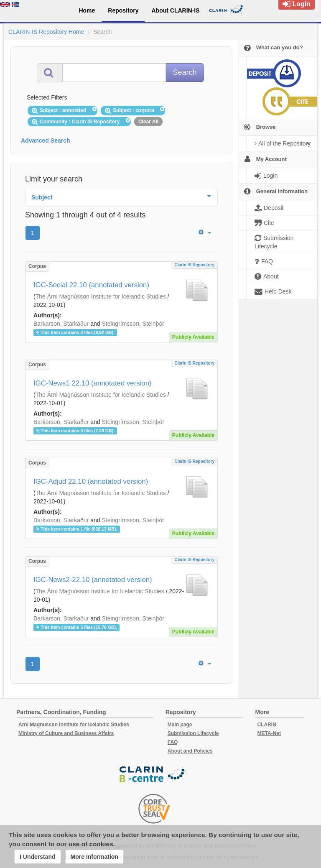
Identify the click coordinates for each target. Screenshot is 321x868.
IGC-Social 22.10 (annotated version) (91, 285)
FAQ (173, 742)
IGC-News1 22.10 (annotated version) (93, 383)
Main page (180, 725)
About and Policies (190, 751)
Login (297, 4)
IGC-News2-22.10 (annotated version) (93, 580)
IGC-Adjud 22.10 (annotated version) (91, 481)
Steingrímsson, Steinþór (133, 324)
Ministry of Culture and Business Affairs (66, 733)
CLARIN (267, 725)
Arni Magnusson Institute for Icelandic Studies (74, 725)
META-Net (269, 733)
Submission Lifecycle (193, 733)
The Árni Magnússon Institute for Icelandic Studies (101, 296)
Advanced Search (46, 140)
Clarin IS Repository (194, 265)
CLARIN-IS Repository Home (46, 32)
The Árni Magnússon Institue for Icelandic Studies (100, 591)
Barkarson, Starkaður (61, 324)
